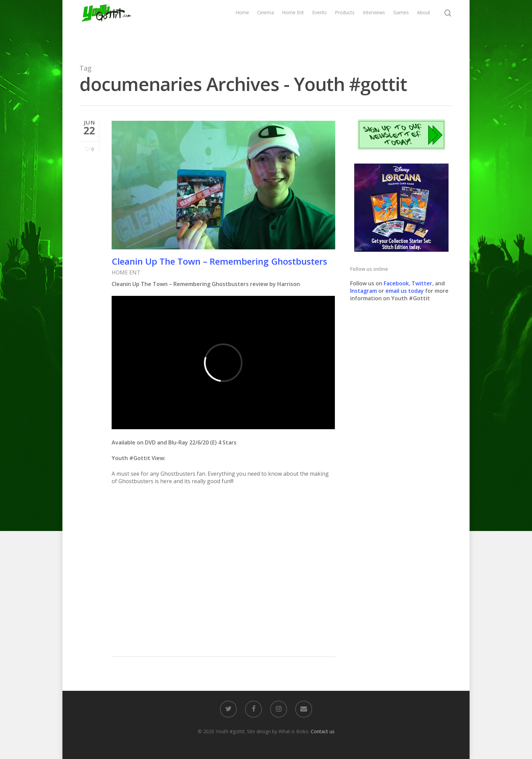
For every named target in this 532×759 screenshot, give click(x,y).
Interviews (374, 26)
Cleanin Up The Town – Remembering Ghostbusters (219, 261)
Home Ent (293, 26)
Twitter (422, 283)
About (424, 26)
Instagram (364, 291)
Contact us (323, 731)
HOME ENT (126, 272)
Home (242, 26)
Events (319, 26)
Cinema (265, 26)
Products (345, 26)
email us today (405, 291)
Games (401, 26)
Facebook (396, 283)
